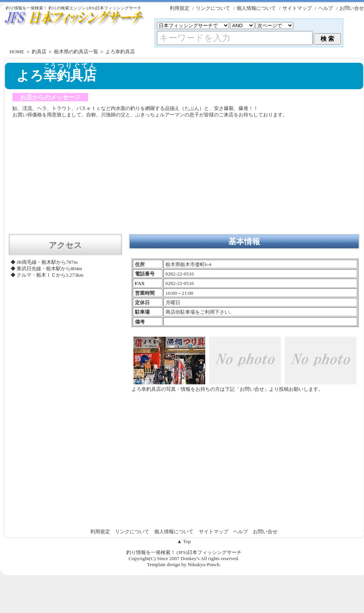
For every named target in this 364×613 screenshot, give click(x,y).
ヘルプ (326, 8)
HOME (17, 52)
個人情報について (256, 8)
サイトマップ (297, 8)
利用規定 (180, 8)
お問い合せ (352, 8)
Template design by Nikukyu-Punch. (184, 564)
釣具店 (39, 52)
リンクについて (213, 8)
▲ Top (184, 541)
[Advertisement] (184, 177)
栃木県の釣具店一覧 (76, 52)
